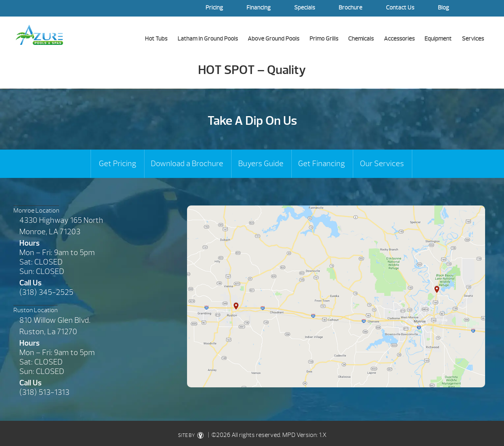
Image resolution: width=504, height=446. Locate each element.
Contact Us (400, 8)
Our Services (382, 164)
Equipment (438, 39)
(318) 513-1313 (44, 392)
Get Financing (321, 164)
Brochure (350, 8)
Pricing (214, 8)
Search (480, 8)
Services (473, 39)
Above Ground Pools (273, 39)
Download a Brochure (187, 164)
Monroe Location (36, 211)
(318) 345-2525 (46, 292)
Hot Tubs (156, 39)
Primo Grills (324, 39)
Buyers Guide (261, 164)
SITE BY (192, 435)
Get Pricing (118, 164)
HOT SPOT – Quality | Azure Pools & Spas (39, 35)
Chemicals (361, 39)
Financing (258, 8)
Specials (305, 8)
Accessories (399, 39)
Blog (443, 8)
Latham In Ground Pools (208, 39)
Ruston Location (35, 310)
